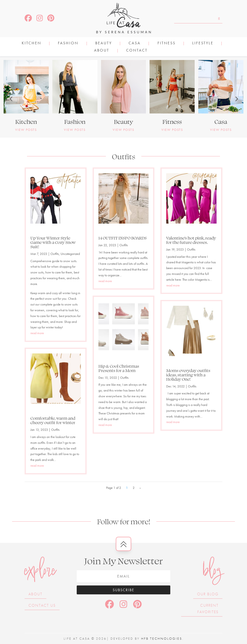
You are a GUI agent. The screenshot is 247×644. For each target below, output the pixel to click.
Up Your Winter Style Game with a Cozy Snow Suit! (53, 242)
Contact (137, 51)
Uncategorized (70, 254)
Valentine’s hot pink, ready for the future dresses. (191, 240)
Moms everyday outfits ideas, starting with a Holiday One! (188, 375)
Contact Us (42, 605)
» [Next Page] (140, 488)
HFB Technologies (162, 638)
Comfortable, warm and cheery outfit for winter (53, 420)
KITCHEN (31, 43)
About (102, 51)
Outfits (55, 254)
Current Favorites (208, 609)
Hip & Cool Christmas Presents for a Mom (119, 368)
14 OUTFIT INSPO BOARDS (123, 238)
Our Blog (208, 594)
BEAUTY (104, 43)
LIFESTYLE (203, 43)
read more (37, 333)
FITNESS (167, 43)
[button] (11, 99)
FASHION (68, 43)
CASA (135, 43)
